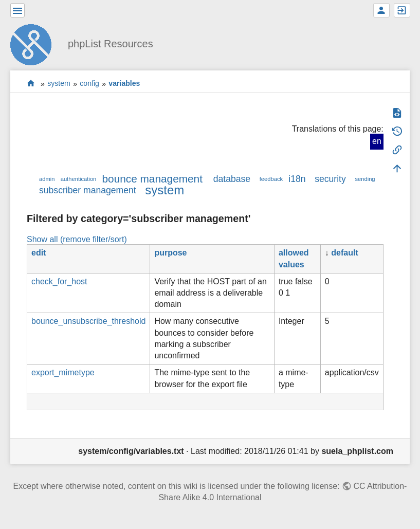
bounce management (152, 179)
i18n (297, 179)
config (89, 84)
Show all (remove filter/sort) (77, 239)
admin (47, 179)
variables (124, 84)
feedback (271, 179)
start (31, 84)
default (344, 253)
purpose (170, 253)
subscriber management (88, 190)
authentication (79, 179)
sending (365, 179)
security (330, 179)
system (59, 84)
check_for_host (59, 281)
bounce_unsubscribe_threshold (88, 321)
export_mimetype (63, 372)
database (232, 179)
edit (39, 253)
